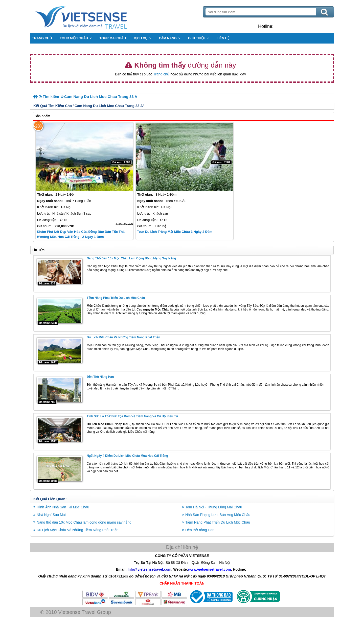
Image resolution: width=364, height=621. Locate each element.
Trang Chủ (94, 16)
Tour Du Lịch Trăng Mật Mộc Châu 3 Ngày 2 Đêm (175, 232)
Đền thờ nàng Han (100, 377)
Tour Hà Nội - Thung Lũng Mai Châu (214, 507)
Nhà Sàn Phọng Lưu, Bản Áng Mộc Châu (218, 515)
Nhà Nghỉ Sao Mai (51, 515)
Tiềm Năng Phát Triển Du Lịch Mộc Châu (116, 298)
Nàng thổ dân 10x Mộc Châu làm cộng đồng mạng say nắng (132, 258)
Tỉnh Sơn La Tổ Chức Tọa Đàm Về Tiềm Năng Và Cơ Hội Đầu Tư (133, 416)
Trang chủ (161, 74)
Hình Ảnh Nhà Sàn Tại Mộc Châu (63, 507)
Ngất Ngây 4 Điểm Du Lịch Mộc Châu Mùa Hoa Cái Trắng (128, 456)
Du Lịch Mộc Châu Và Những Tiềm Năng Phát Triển (124, 337)
